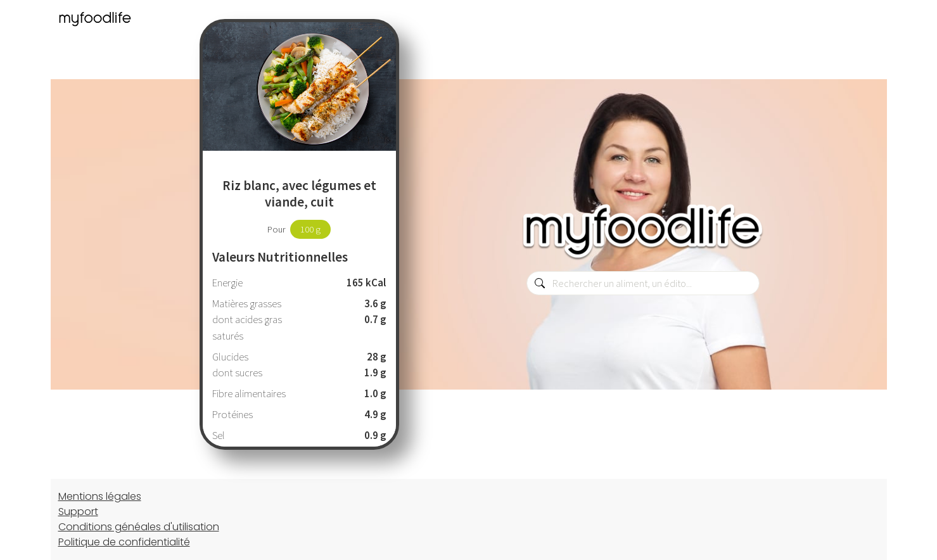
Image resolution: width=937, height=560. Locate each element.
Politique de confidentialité (124, 542)
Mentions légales (100, 496)
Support (78, 512)
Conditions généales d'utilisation (139, 527)
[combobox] (643, 283)
